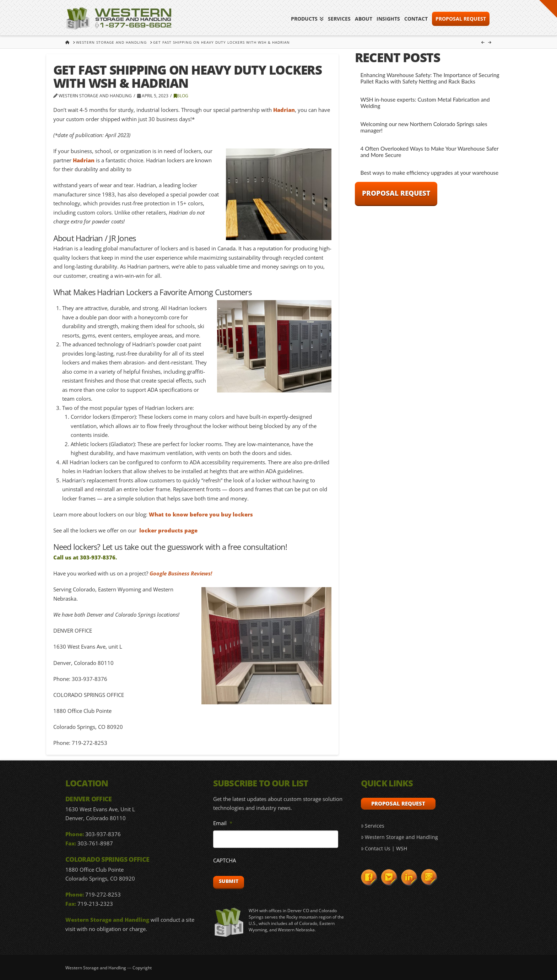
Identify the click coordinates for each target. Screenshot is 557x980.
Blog (181, 96)
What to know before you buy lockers (201, 514)
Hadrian (284, 110)
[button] (548, 9)
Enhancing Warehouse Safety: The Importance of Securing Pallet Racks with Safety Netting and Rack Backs (430, 78)
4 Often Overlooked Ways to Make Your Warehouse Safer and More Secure (430, 152)
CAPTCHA (225, 860)
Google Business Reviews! (181, 573)
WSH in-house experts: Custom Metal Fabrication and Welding (425, 103)
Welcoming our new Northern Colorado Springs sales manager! (424, 127)
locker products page (168, 530)
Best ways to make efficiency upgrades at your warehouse (430, 173)
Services (373, 826)
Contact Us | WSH (384, 848)
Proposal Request (396, 193)
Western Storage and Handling (399, 837)
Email (223, 823)
